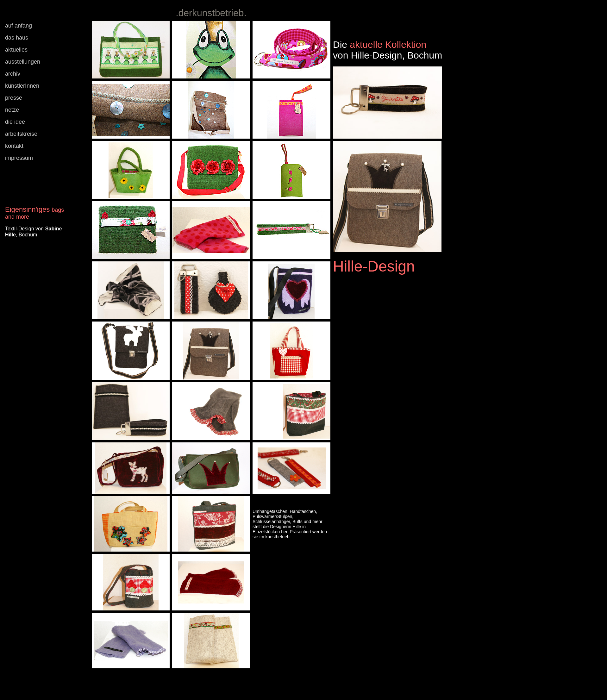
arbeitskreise (21, 134)
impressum (19, 158)
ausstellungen (23, 62)
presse (14, 98)
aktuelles (16, 50)
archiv (13, 74)
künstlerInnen (22, 86)
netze (12, 110)
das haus (17, 38)
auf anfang (19, 26)
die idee (15, 122)
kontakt (14, 146)
